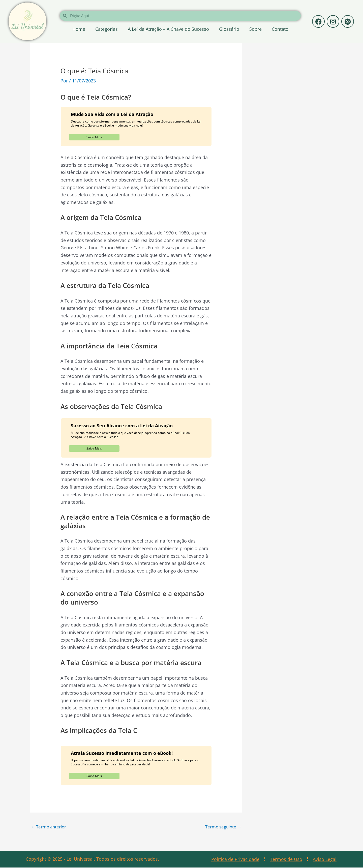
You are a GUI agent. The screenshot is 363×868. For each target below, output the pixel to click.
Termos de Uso (286, 860)
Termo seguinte (222, 827)
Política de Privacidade (235, 860)
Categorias (107, 29)
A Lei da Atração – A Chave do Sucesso (168, 29)
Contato (280, 29)
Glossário (229, 29)
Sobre (255, 29)
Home (79, 29)
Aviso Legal (325, 860)
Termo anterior (50, 827)
